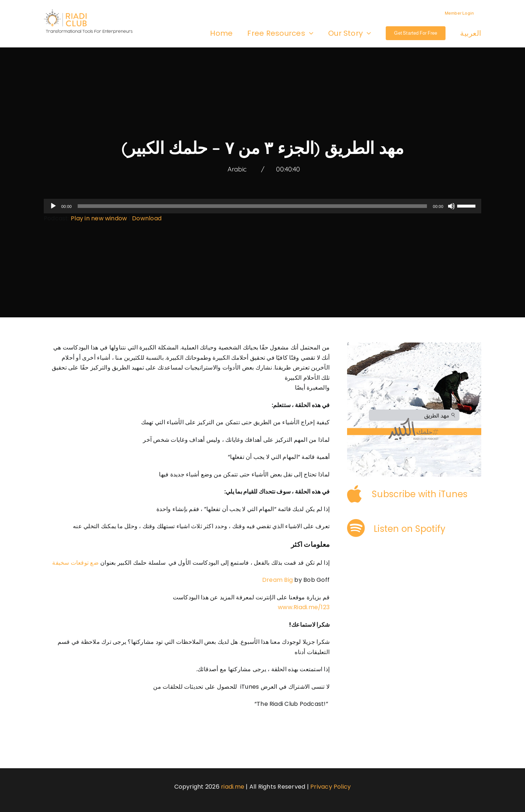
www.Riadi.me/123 (304, 607)
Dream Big (277, 580)
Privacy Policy (330, 787)
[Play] (53, 206)
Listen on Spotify (410, 529)
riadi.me (233, 787)
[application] (262, 206)
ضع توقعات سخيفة (75, 563)
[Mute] (451, 206)
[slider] (252, 206)
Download (147, 218)
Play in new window (99, 218)
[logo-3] (92, 12)
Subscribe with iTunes (420, 494)
